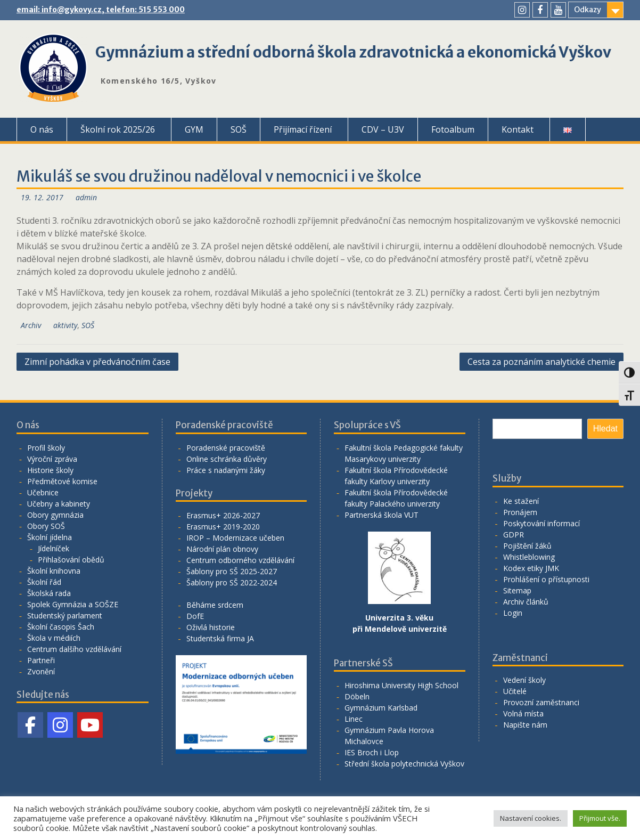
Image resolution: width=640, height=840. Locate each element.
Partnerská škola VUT (381, 515)
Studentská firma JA (220, 638)
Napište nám (525, 725)
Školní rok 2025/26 (118, 129)
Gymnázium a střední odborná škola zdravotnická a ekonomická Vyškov (353, 52)
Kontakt (518, 129)
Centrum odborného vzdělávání (240, 560)
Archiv (31, 325)
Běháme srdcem (215, 605)
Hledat (605, 429)
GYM (194, 129)
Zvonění (41, 671)
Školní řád (44, 582)
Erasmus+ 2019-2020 (223, 527)
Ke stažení (521, 501)
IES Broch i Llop (372, 752)
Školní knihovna (54, 571)
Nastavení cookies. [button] (531, 818)
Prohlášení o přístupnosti (546, 579)
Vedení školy (524, 680)
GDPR (514, 535)
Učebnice (43, 492)
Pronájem (520, 512)
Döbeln (357, 696)
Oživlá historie (211, 627)
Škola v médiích (54, 638)
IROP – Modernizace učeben (235, 538)
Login (513, 613)
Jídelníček (54, 548)
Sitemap (517, 590)
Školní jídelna (50, 537)
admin (86, 197)
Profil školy (46, 448)
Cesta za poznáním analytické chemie (541, 362)
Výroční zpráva (52, 459)
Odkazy (588, 10)
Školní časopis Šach (61, 627)
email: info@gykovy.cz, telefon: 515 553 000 (101, 10)
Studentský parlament (65, 615)
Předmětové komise (62, 481)
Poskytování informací (541, 523)
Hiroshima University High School (401, 685)
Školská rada (49, 593)
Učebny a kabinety (59, 504)
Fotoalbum (453, 129)
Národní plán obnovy (222, 549)
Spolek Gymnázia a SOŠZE (73, 604)
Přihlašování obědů (71, 560)
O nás (42, 129)
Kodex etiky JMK (531, 568)
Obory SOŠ (46, 526)
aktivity (65, 325)
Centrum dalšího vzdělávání (74, 649)
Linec (354, 719)
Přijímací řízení (303, 129)
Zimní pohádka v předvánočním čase (97, 362)
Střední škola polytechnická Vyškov (404, 764)
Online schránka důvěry (227, 459)
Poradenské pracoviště (226, 448)
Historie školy (50, 470)
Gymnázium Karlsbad (381, 708)
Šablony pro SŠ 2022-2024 (232, 582)
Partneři (41, 660)
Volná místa (523, 713)
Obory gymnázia (55, 515)
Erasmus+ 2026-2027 (223, 515)
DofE (195, 616)
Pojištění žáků (527, 546)
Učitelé (515, 691)
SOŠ (239, 129)
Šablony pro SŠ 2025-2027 (232, 571)
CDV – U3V (383, 129)
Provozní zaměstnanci (541, 702)
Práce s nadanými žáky (226, 470)
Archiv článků (526, 602)
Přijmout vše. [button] (600, 818)
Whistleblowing (529, 557)
